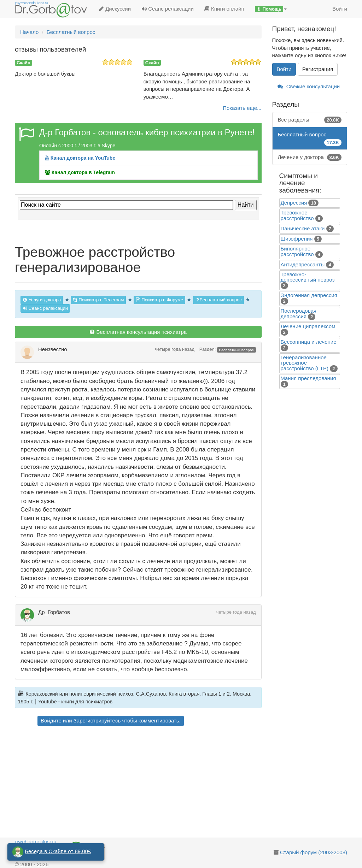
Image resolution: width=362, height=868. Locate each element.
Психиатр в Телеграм (98, 300)
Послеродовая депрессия (299, 314)
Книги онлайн (224, 9)
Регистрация (318, 69)
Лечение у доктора (310, 157)
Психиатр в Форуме (159, 300)
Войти (340, 9)
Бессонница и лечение (309, 342)
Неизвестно (53, 349)
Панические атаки (303, 228)
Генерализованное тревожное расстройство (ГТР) (305, 363)
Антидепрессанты (303, 264)
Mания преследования (308, 378)
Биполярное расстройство (297, 251)
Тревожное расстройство (297, 215)
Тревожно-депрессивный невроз (308, 277)
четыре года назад (175, 349)
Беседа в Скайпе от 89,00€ (58, 851)
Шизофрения (297, 239)
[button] (271, 9)
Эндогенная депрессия (309, 295)
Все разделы (310, 120)
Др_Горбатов (54, 612)
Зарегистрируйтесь (97, 721)
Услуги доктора (42, 300)
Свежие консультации (309, 86)
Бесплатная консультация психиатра (138, 332)
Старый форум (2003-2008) (314, 852)
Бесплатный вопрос (218, 300)
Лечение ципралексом (308, 326)
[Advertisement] (148, 783)
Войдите (51, 721)
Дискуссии (115, 9)
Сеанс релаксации (168, 9)
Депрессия (294, 203)
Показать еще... (242, 108)
